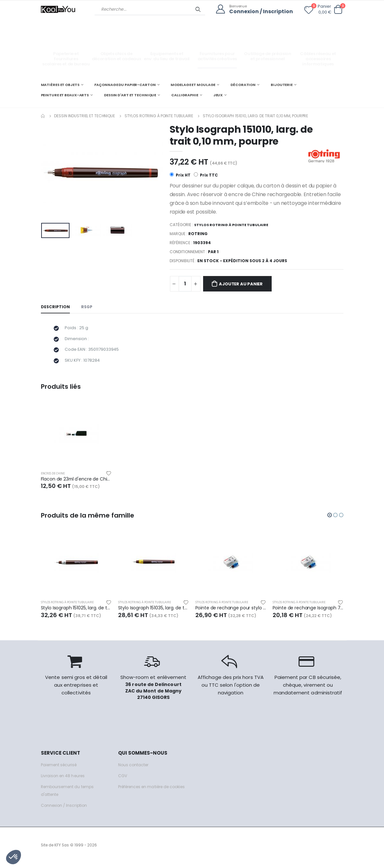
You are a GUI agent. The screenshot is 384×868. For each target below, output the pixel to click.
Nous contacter (134, 770)
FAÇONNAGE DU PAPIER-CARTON (125, 84)
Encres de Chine (56, 477)
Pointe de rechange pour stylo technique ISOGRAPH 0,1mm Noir (231, 613)
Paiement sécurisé (61, 770)
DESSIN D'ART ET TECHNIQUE (130, 95)
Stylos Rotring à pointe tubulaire (159, 115)
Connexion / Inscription (259, 11)
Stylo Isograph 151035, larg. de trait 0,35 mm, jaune (154, 613)
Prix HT (180, 175)
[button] (338, 10)
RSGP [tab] (88, 307)
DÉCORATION (243, 84)
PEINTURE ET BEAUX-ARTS (65, 95)
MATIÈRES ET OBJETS (60, 84)
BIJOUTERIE (282, 84)
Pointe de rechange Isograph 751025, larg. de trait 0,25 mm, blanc (308, 613)
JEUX (218, 95)
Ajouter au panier (244, 284)
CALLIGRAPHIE (185, 95)
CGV (123, 781)
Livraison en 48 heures (64, 781)
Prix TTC (206, 175)
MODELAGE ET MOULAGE (193, 84)
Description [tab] (56, 307)
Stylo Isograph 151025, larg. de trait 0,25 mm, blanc (76, 613)
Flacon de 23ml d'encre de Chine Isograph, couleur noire (76, 483)
